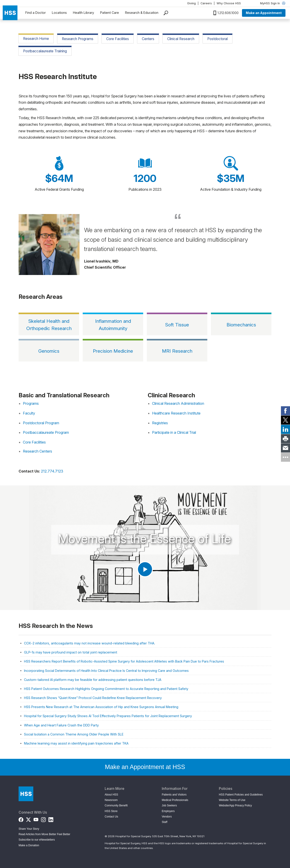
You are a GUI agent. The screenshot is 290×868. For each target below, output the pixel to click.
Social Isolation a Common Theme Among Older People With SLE (74, 734)
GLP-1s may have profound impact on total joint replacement (71, 652)
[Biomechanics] (241, 324)
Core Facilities (34, 442)
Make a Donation (29, 845)
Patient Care (110, 13)
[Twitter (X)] (28, 819)
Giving (191, 3)
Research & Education (142, 13)
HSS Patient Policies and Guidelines (241, 795)
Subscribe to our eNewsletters (37, 840)
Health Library (83, 13)
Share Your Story (29, 829)
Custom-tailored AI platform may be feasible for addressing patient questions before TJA (93, 680)
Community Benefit (116, 805)
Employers (168, 811)
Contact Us (111, 817)
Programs (31, 403)
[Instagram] (43, 819)
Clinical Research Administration (178, 403)
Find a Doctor (36, 13)
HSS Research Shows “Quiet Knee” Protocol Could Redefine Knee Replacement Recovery (93, 698)
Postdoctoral (217, 39)
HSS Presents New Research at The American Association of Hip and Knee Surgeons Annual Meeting (101, 707)
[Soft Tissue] (177, 324)
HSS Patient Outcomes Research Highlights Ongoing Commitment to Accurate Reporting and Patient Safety (106, 689)
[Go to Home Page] (26, 794)
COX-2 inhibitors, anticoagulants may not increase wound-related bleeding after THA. (89, 643)
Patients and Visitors (174, 795)
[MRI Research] (177, 350)
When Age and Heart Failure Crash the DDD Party (61, 725)
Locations (59, 13)
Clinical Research (181, 39)
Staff (164, 822)
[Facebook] (21, 819)
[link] (285, 411)
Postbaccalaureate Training (45, 51)
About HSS (111, 795)
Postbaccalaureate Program (46, 432)
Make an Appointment (264, 13)
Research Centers (37, 451)
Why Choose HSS (229, 3)
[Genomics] (49, 350)
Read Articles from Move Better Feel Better (44, 834)
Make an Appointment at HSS (145, 767)
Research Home (36, 39)
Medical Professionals (175, 800)
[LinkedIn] (51, 819)
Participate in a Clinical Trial (174, 432)
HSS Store (111, 811)
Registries (160, 423)
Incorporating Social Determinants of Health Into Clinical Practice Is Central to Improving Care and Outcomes (106, 671)
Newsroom (111, 800)
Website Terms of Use (232, 800)
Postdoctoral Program (41, 423)
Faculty (29, 413)
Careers (206, 3)
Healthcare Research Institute (176, 413)
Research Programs (78, 39)
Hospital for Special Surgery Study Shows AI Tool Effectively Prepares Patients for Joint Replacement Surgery (108, 716)
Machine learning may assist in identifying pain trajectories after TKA (76, 743)
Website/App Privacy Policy (235, 805)
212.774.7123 (52, 471)
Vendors (167, 817)
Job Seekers (169, 805)
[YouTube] (36, 819)
